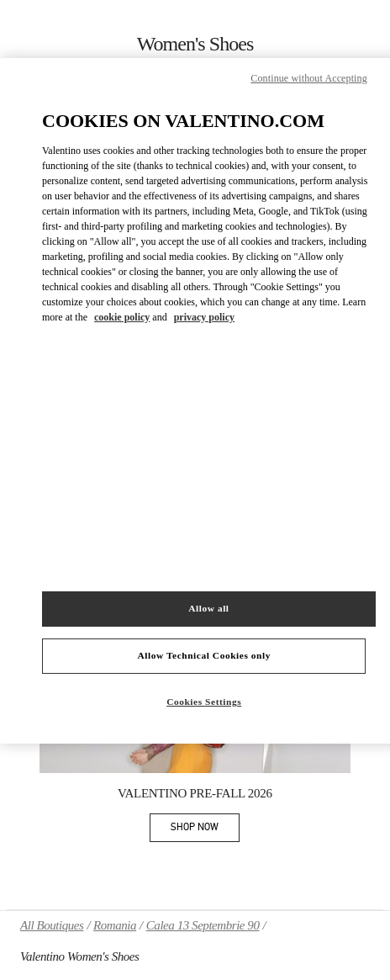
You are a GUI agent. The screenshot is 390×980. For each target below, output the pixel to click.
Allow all (208, 608)
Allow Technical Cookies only (203, 655)
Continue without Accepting (308, 78)
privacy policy (204, 317)
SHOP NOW (205, 830)
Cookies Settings (204, 702)
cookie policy (122, 317)
